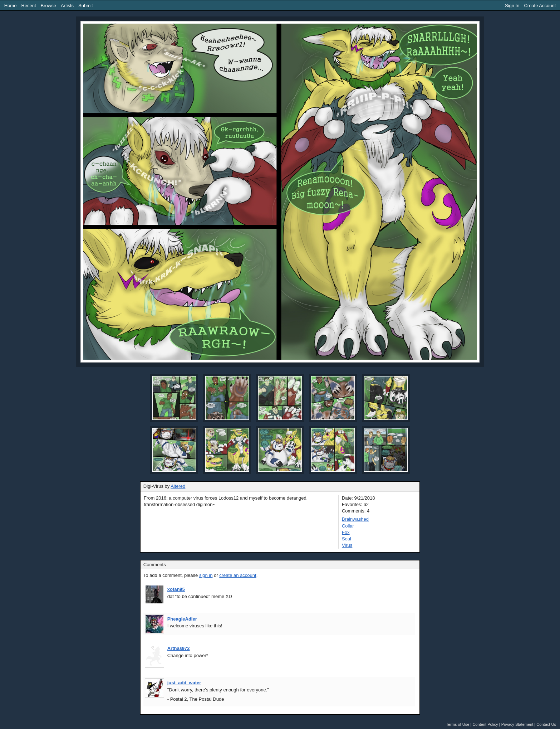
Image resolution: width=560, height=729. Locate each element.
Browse (48, 6)
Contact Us (546, 724)
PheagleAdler (182, 619)
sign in (206, 575)
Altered (178, 486)
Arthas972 (179, 648)
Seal (347, 539)
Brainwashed (355, 519)
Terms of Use (458, 724)
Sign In (512, 6)
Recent (28, 6)
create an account (238, 575)
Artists (67, 6)
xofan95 (176, 589)
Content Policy (485, 724)
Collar (348, 526)
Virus (347, 545)
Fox (346, 532)
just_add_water (184, 683)
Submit (85, 6)
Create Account (540, 6)
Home (11, 6)
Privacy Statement (517, 724)
